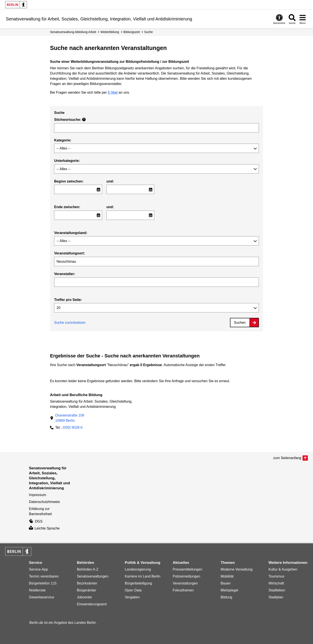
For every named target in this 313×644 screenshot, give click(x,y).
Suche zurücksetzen (70, 323)
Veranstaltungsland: (71, 233)
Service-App (38, 569)
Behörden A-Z (88, 569)
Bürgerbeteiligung (138, 583)
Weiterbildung (110, 32)
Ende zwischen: (67, 207)
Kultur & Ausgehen (283, 569)
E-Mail (113, 92)
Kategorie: (63, 140)
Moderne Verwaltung (237, 569)
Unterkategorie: (67, 161)
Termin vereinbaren (44, 576)
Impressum (37, 495)
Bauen (226, 583)
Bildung (226, 597)
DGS (36, 521)
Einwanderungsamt (92, 604)
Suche (148, 32)
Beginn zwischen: (69, 181)
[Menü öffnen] (303, 19)
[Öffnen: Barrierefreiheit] (279, 19)
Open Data (133, 590)
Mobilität (227, 576)
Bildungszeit (132, 32)
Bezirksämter (87, 583)
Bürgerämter (87, 590)
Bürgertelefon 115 (43, 583)
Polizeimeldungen (186, 576)
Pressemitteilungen (187, 569)
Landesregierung (138, 569)
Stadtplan (276, 597)
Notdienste (37, 590)
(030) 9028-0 (73, 427)
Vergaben (132, 597)
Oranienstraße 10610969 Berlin (70, 418)
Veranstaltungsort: (69, 253)
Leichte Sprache (44, 528)
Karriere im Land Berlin (143, 576)
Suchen (240, 323)
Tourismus (276, 576)
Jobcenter (85, 597)
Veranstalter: (65, 274)
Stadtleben (277, 590)
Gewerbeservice (42, 597)
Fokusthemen (183, 590)
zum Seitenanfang (287, 458)
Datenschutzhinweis (44, 502)
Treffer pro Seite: (68, 300)
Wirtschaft (276, 583)
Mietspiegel (229, 590)
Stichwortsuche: (70, 120)
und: (110, 181)
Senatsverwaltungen (93, 576)
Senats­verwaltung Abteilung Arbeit (73, 32)
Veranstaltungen (185, 583)
